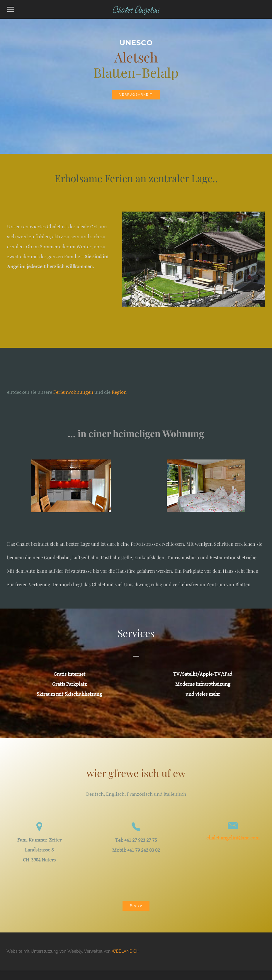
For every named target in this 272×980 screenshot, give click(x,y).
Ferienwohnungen (73, 392)
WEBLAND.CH (125, 951)
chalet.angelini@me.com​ (233, 838)
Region (119, 392)
